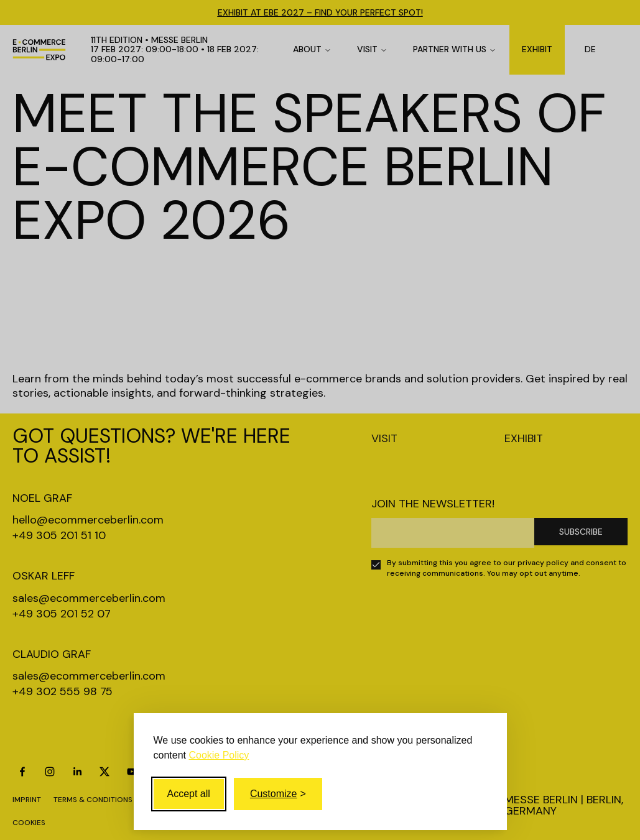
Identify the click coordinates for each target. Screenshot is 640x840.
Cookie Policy (219, 755)
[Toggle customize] (278, 794)
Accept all (189, 794)
